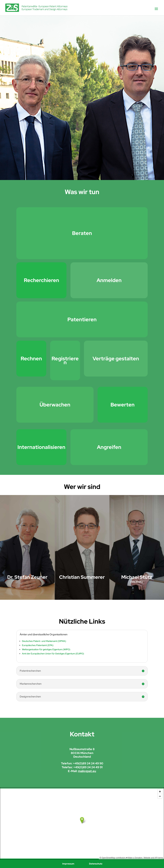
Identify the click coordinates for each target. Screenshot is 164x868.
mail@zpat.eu (87, 771)
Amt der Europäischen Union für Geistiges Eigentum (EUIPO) (53, 654)
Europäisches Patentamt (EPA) (38, 645)
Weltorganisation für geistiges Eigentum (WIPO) (46, 649)
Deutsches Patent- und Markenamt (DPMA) (44, 641)
